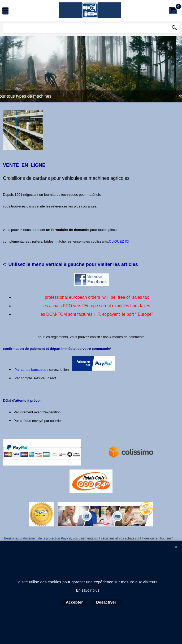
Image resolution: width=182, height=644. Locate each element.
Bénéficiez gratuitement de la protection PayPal (37, 539)
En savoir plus (88, 590)
